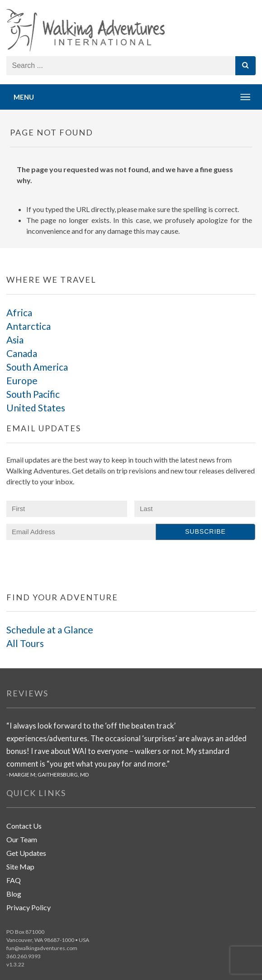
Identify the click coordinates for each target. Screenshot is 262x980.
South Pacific (33, 394)
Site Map (20, 867)
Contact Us (24, 826)
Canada (22, 353)
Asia (15, 340)
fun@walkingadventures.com (42, 948)
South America (37, 367)
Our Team (22, 839)
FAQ (14, 880)
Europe (22, 380)
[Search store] (121, 66)
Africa (19, 312)
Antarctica (29, 326)
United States (36, 408)
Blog (14, 894)
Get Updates (26, 853)
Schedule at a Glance (50, 630)
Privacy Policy (29, 907)
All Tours (25, 643)
